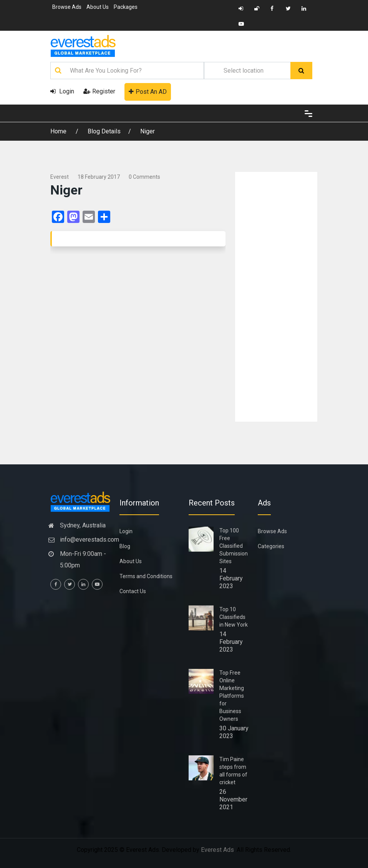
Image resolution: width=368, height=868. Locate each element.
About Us (98, 7)
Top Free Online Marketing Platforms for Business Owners (232, 696)
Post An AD (148, 92)
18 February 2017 (99, 177)
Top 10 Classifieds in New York (234, 617)
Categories (271, 546)
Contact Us (133, 591)
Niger (148, 131)
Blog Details (104, 131)
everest (60, 177)
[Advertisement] (276, 297)
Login (62, 91)
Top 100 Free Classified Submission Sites (234, 546)
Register (99, 91)
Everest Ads (217, 850)
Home (59, 131)
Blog (125, 546)
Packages (126, 7)
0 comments (144, 177)
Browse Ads (67, 7)
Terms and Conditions (146, 576)
